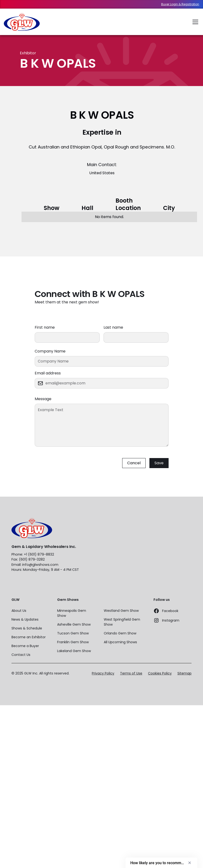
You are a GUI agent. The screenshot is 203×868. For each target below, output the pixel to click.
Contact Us (21, 655)
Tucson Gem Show (73, 633)
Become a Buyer (25, 646)
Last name (113, 327)
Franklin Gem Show (73, 642)
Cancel (134, 463)
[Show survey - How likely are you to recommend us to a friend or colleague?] (161, 863)
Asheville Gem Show (74, 624)
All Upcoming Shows (120, 642)
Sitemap (184, 673)
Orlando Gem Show (120, 633)
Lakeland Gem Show (74, 651)
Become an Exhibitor (29, 637)
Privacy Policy (103, 673)
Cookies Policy (160, 673)
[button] (194, 22)
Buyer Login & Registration (180, 4)
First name (45, 327)
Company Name (50, 351)
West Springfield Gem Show (122, 622)
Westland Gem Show (121, 611)
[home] (22, 22)
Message (43, 399)
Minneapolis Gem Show (72, 613)
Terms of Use (131, 673)
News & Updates (25, 619)
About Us (19, 611)
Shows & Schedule (27, 628)
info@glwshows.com (40, 565)
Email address (48, 373)
